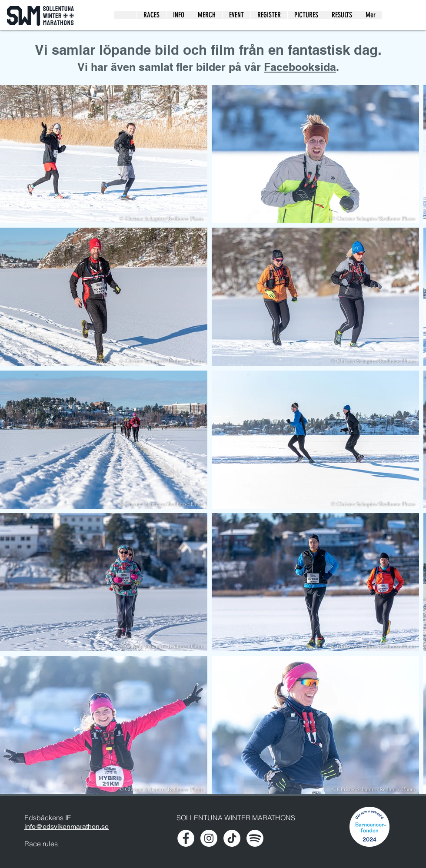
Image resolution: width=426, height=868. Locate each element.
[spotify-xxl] (255, 838)
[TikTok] (232, 838)
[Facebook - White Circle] (186, 838)
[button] (306, 15)
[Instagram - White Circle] (209, 838)
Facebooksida (300, 67)
